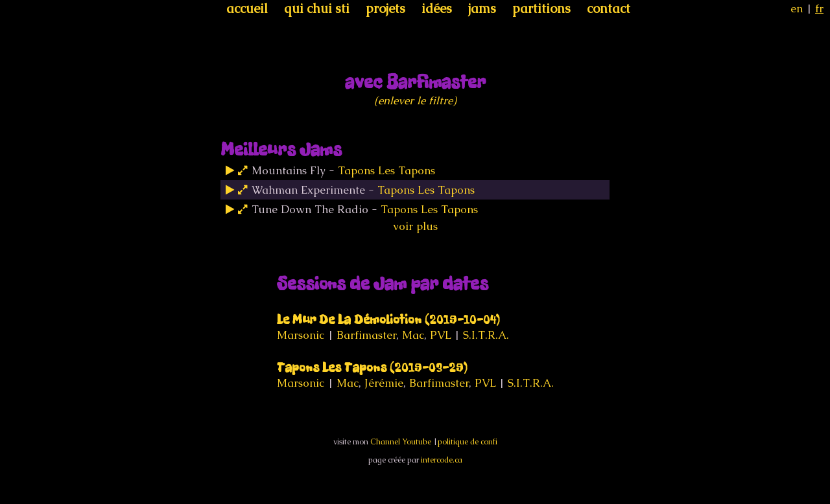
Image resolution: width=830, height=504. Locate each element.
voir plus (415, 226)
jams (482, 8)
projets (385, 8)
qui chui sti (317, 8)
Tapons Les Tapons (386, 170)
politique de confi (468, 442)
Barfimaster (366, 335)
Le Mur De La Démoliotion (388, 320)
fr (819, 8)
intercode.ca (442, 460)
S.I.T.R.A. (486, 335)
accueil (247, 8)
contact (609, 8)
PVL (440, 335)
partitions (541, 8)
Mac (413, 335)
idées (437, 8)
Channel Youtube (401, 442)
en (797, 8)
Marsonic (301, 335)
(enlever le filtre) (415, 100)
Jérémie (384, 383)
